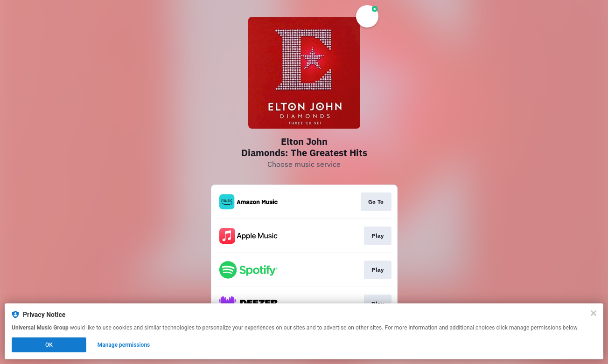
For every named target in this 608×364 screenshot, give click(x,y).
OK (49, 345)
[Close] (594, 313)
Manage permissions (124, 345)
